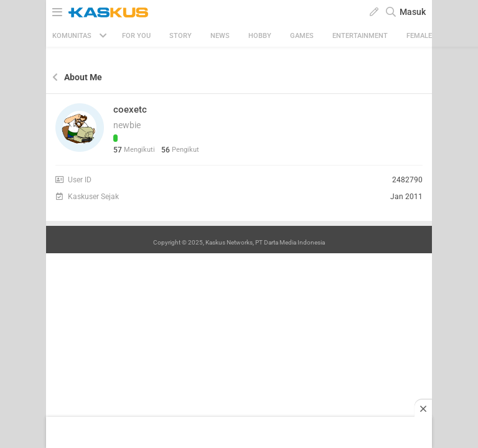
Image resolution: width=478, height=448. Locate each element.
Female (419, 36)
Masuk (413, 12)
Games (302, 36)
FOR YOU (136, 36)
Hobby (260, 36)
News (220, 36)
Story (180, 36)
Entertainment (360, 36)
